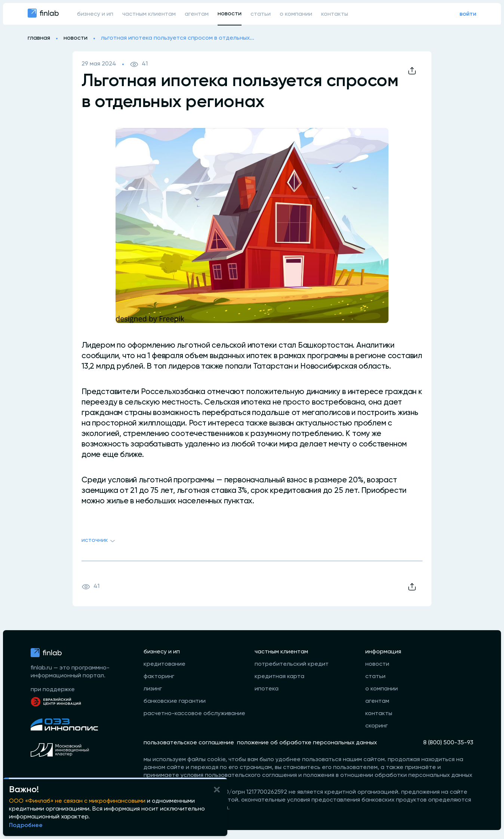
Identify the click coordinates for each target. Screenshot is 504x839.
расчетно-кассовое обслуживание (194, 714)
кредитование (165, 664)
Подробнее (26, 826)
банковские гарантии (175, 701)
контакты (335, 14)
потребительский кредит (292, 664)
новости (230, 14)
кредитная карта (279, 677)
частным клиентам (149, 14)
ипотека (267, 689)
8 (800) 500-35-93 (448, 743)
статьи (261, 14)
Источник (99, 541)
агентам (197, 14)
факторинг (159, 677)
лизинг (153, 689)
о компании (296, 14)
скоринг (377, 726)
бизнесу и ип (95, 14)
